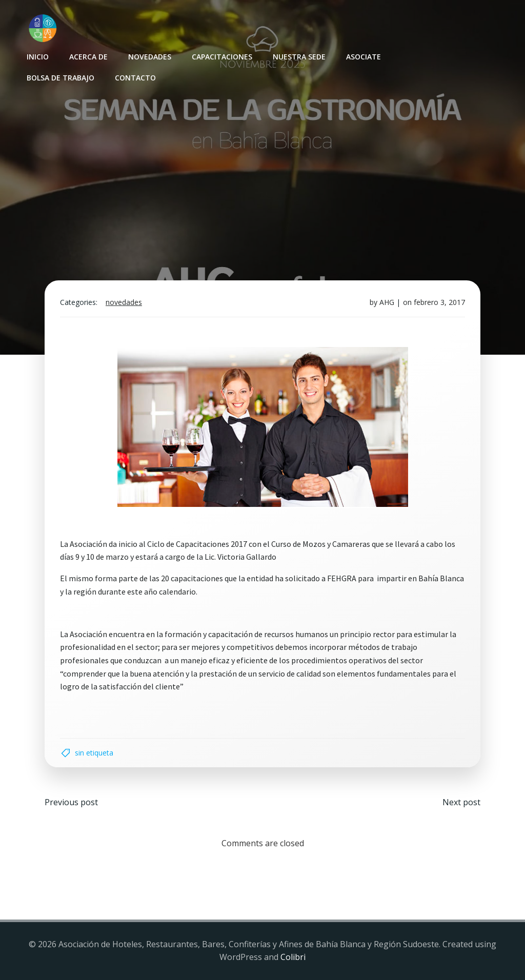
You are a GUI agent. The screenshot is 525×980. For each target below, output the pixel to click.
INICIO (38, 57)
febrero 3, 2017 (439, 302)
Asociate (364, 57)
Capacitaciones (222, 57)
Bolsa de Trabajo (60, 78)
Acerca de (88, 57)
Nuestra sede (299, 57)
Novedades (150, 57)
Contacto (135, 78)
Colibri (293, 957)
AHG (387, 302)
